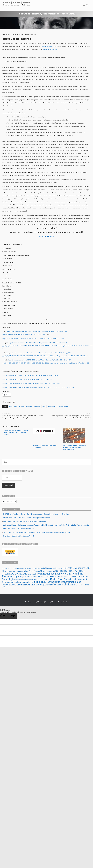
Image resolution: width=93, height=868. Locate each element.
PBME (44, 407)
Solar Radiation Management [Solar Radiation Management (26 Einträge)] (72, 579)
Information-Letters (47, 46)
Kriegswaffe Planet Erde (33, 407)
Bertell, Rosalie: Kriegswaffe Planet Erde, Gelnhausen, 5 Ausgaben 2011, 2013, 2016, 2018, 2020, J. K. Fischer (38, 387)
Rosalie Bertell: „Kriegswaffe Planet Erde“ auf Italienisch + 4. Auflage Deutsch (16, 432)
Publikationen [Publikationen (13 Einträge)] (26, 579)
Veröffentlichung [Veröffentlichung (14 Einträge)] (24, 585)
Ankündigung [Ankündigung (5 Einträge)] (6, 568)
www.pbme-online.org (50, 49)
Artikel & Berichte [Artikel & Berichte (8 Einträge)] (21, 568)
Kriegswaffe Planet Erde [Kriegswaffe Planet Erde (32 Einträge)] (31, 576)
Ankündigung (13, 407)
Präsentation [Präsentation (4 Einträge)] (17, 579)
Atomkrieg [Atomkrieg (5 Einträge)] (38, 568)
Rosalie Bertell (52, 407)
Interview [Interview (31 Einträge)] (42, 574)
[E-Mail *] (12, 478)
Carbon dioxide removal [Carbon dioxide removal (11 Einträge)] (55, 568)
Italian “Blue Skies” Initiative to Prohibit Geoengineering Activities (27, 518)
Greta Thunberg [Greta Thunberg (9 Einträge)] (26, 574)
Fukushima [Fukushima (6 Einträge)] (49, 571)
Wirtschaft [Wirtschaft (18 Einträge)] (49, 585)
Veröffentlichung (63, 407)
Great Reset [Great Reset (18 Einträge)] (80, 571)
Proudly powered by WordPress (35, 602)
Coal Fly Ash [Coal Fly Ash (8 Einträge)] (13, 571)
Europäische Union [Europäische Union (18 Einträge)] (37, 571)
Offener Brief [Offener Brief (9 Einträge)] (68, 577)
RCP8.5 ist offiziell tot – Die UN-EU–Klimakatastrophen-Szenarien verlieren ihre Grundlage (36, 514)
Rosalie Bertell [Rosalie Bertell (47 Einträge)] (49, 579)
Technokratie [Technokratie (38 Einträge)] (53, 582)
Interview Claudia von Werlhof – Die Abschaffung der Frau (24, 521)
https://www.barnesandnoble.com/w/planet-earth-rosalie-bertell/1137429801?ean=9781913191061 (34, 339)
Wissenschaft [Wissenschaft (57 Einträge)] (62, 584)
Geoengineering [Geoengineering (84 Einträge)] (64, 571)
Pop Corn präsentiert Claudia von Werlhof (19, 536)
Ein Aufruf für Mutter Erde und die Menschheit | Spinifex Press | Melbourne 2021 (75, 448)
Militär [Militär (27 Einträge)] (47, 576)
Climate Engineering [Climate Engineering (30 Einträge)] (75, 568)
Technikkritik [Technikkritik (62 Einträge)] (38, 582)
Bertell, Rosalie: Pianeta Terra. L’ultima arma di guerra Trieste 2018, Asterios (27, 379)
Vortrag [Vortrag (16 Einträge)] (41, 585)
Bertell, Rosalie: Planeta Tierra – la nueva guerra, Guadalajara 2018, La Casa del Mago (30, 375)
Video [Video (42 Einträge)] (34, 584)
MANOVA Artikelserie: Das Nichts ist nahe (19, 529)
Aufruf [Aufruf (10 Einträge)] (43, 568)
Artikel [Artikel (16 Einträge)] (12, 568)
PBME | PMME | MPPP (17, 2)
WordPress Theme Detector (60, 602)
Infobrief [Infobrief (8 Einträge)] (34, 574)
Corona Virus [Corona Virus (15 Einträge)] (23, 571)
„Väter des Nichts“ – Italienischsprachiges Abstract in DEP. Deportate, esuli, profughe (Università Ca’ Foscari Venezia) (46, 525)
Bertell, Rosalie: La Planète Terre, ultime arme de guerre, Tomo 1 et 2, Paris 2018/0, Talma (31, 383)
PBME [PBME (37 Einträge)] (77, 576)
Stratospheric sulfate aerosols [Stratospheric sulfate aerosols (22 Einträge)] (16, 582)
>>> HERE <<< (46, 236)
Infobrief (22, 407)
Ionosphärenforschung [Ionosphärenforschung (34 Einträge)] (59, 574)
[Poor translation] (12, 616)
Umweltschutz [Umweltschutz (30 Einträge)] (9, 585)
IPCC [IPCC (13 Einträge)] (74, 574)
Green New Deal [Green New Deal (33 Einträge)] (11, 574)
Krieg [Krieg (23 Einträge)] (15, 576)
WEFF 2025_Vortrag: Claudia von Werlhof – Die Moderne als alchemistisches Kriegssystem (37, 532)
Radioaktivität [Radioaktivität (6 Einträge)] (36, 579)
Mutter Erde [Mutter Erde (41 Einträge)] (57, 576)
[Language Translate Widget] (9, 501)
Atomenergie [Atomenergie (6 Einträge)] (31, 568)
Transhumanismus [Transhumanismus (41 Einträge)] (71, 582)
